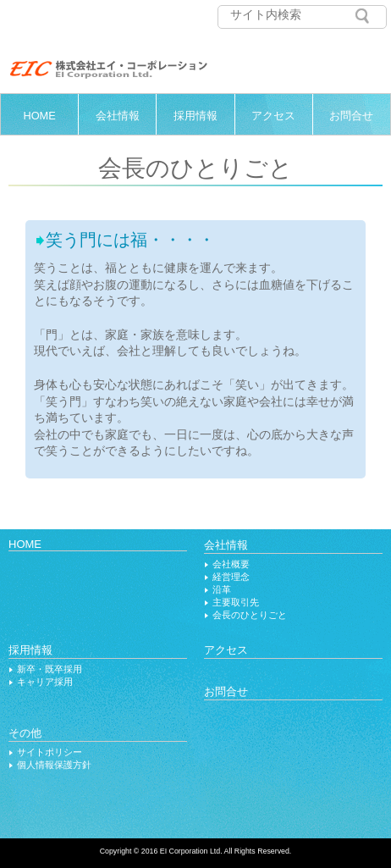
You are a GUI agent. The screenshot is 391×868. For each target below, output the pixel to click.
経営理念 (231, 577)
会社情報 (118, 116)
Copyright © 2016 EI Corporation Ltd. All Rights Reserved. (196, 851)
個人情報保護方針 (54, 765)
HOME (39, 116)
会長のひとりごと (250, 615)
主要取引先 (236, 602)
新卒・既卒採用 (50, 669)
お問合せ (351, 116)
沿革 (222, 589)
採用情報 (195, 116)
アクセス (273, 116)
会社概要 (231, 564)
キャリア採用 (45, 682)
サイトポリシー (50, 752)
